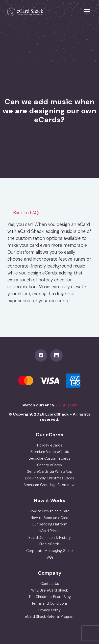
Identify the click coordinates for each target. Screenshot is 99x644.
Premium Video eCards (50, 452)
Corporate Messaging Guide (49, 551)
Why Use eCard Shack (49, 590)
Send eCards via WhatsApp (50, 471)
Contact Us (50, 584)
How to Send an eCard (49, 518)
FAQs (50, 557)
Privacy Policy (49, 610)
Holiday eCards (50, 445)
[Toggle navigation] (87, 12)
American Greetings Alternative (49, 485)
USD (63, 405)
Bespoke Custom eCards (49, 458)
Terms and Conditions (49, 603)
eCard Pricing (49, 531)
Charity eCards (49, 465)
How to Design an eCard (49, 511)
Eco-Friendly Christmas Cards (49, 478)
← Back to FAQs (24, 213)
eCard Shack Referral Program (50, 617)
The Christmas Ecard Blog (50, 597)
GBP (74, 405)
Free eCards (49, 544)
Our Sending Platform (49, 524)
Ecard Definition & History (50, 538)
